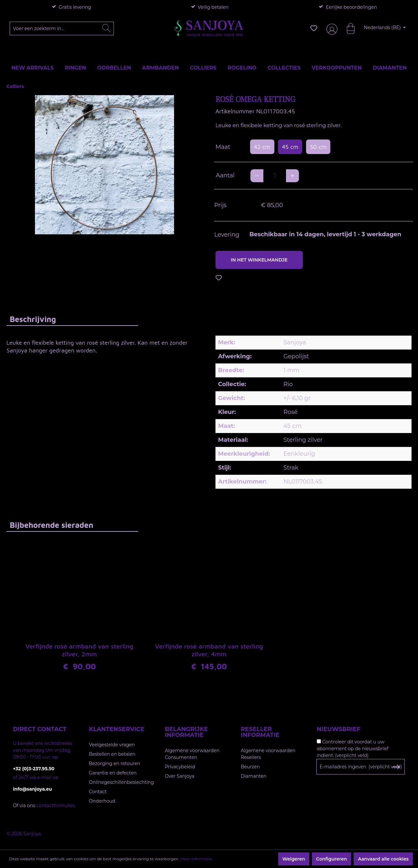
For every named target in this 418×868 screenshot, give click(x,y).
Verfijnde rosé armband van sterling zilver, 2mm (79, 650)
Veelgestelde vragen (112, 745)
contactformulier (55, 806)
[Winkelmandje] (347, 28)
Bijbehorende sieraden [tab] (51, 525)
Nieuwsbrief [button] (339, 729)
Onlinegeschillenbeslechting (121, 782)
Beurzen (250, 767)
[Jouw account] (331, 28)
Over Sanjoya (180, 776)
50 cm (318, 147)
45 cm (290, 147)
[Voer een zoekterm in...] (62, 28)
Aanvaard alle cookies (383, 859)
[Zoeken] (106, 28)
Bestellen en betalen (112, 754)
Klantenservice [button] (117, 729)
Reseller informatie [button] (260, 732)
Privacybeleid (180, 767)
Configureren (331, 859)
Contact (98, 792)
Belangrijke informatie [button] (187, 732)
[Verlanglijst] (314, 28)
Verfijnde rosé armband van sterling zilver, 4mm (209, 650)
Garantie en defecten (113, 773)
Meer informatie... (197, 859)
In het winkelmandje (259, 260)
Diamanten (254, 776)
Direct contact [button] (40, 729)
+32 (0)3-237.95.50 (34, 769)
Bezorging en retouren (115, 763)
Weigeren (294, 859)
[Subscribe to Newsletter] (396, 767)
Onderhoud (102, 801)
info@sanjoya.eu (33, 789)
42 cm (262, 147)
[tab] (72, 319)
